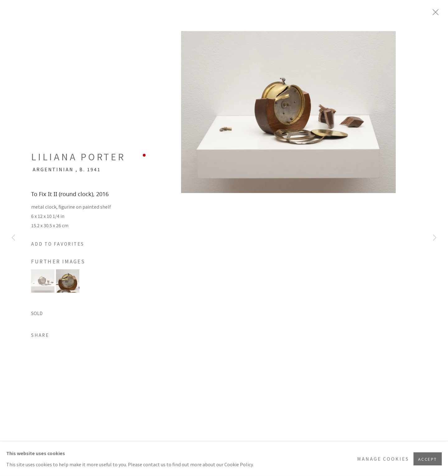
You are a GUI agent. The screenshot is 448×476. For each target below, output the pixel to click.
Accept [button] (428, 459)
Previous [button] (13, 238)
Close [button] (434, 14)
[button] (58, 244)
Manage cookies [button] (383, 459)
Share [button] (40, 335)
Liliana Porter (78, 156)
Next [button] (435, 238)
